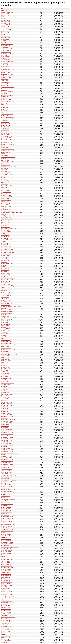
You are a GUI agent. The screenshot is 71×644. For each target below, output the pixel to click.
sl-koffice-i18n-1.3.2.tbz (7, 461)
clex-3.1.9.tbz (5, 370)
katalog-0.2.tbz (5, 323)
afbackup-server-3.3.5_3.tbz (8, 515)
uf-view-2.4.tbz (5, 351)
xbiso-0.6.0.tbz (5, 47)
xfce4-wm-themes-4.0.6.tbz (8, 499)
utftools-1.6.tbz (5, 245)
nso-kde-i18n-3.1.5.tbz (7, 560)
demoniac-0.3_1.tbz (6, 389)
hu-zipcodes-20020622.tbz (8, 401)
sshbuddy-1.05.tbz (6, 105)
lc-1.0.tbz (4, 58)
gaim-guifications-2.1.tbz (7, 517)
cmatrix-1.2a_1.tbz (6, 120)
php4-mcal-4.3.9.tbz (6, 192)
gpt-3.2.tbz (4, 501)
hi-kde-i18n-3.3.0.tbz (6, 584)
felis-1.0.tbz (4, 28)
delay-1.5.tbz (4, 238)
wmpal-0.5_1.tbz (5, 297)
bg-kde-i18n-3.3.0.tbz (7, 592)
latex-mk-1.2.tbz (5, 467)
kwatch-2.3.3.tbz (5, 359)
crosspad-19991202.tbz (7, 264)
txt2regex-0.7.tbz (5, 133)
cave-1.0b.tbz (5, 159)
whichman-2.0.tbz (6, 203)
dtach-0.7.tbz (5, 241)
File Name (4, 9)
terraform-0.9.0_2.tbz (6, 523)
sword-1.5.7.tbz (5, 561)
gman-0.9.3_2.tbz (6, 284)
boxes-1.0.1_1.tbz (6, 340)
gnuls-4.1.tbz (4, 380)
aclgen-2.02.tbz (5, 116)
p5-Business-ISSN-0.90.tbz (8, 70)
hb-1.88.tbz (4, 262)
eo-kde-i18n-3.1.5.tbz (7, 536)
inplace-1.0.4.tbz (5, 82)
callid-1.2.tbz (4, 386)
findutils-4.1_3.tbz (6, 396)
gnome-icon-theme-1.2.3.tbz (8, 617)
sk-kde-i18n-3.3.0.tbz (6, 627)
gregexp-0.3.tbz (5, 146)
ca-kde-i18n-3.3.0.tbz (6, 601)
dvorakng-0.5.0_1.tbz (6, 329)
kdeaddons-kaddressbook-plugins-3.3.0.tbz (12, 213)
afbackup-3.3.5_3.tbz (6, 564)
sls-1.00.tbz (4, 187)
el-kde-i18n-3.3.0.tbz (6, 539)
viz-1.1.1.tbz (4, 299)
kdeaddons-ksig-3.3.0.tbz (7, 310)
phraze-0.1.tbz (5, 483)
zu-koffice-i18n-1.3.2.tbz (7, 410)
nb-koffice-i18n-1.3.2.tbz (7, 459)
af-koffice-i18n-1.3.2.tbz (7, 421)
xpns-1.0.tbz (4, 332)
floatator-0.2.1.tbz (6, 305)
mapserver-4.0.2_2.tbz (7, 557)
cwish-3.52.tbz (5, 308)
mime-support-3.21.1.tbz (7, 44)
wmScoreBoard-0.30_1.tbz (8, 155)
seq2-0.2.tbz (4, 41)
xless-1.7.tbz (4, 272)
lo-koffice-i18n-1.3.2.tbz (7, 434)
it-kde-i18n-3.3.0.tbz (6, 634)
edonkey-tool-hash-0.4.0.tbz (8, 84)
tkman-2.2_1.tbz (5, 426)
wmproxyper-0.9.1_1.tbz (7, 74)
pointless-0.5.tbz (5, 514)
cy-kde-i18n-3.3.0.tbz (6, 550)
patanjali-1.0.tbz (5, 178)
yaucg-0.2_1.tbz (5, 103)
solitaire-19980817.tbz (7, 25)
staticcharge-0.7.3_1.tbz (7, 291)
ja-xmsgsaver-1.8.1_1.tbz (8, 151)
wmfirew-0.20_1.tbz (6, 206)
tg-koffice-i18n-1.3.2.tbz (7, 445)
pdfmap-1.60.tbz (5, 259)
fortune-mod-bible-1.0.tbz (7, 580)
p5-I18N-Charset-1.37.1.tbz (8, 278)
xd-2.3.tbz (4, 42)
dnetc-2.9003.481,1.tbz (7, 491)
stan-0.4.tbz (4, 182)
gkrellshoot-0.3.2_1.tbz (7, 240)
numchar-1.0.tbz (5, 34)
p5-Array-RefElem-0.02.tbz (8, 87)
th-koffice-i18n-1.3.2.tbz (7, 405)
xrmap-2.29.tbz (5, 642)
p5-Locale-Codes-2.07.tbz (8, 319)
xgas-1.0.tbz (4, 225)
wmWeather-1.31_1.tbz (7, 222)
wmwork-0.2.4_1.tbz (6, 200)
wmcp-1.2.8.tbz (5, 81)
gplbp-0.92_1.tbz (5, 256)
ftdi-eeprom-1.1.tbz (6, 52)
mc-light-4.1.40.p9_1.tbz (7, 518)
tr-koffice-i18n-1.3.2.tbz (7, 440)
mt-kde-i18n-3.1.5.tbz (7, 522)
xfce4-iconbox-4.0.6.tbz (7, 343)
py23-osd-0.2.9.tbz (6, 165)
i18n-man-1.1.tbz (5, 230)
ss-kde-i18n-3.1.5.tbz (6, 485)
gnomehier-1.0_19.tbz (7, 19)
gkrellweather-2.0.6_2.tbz (8, 211)
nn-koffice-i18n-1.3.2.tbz (7, 451)
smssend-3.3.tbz (5, 381)
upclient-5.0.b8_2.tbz (6, 342)
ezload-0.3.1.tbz (5, 273)
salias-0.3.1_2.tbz (6, 125)
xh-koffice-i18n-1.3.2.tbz (7, 428)
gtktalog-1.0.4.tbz (6, 496)
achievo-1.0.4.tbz (6, 509)
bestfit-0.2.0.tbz (5, 147)
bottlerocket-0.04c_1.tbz (7, 97)
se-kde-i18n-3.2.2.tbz (6, 494)
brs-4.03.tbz (4, 619)
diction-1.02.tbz (5, 326)
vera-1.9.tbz (4, 431)
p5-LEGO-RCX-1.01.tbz (7, 186)
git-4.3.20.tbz (5, 436)
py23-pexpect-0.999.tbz (7, 249)
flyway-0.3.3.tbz (5, 555)
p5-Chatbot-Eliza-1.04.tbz (8, 280)
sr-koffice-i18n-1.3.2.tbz (7, 464)
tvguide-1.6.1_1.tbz (6, 54)
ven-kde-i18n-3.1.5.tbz (7, 545)
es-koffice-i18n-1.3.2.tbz (7, 531)
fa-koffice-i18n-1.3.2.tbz (7, 437)
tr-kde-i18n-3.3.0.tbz (6, 590)
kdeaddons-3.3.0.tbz (6, 14)
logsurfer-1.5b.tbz (6, 330)
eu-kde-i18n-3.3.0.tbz (7, 520)
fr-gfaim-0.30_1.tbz (6, 606)
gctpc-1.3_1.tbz (5, 409)
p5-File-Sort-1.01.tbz (6, 246)
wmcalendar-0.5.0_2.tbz (7, 327)
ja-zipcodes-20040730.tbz (8, 622)
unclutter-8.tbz (5, 109)
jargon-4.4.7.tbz (5, 633)
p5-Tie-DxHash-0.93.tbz (7, 92)
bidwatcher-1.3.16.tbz (7, 394)
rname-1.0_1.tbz (5, 68)
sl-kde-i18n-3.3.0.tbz (6, 625)
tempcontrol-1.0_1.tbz (7, 313)
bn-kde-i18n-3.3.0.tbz (7, 487)
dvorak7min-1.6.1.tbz (6, 232)
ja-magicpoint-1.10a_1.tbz (8, 553)
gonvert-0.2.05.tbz (6, 369)
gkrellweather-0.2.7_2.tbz (8, 197)
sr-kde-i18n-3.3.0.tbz (6, 609)
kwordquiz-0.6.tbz (6, 533)
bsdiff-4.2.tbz (4, 108)
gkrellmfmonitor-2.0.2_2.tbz (8, 157)
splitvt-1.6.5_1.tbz (6, 281)
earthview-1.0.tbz (6, 611)
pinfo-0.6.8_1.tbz (5, 373)
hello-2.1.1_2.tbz (5, 316)
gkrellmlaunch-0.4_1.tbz (7, 95)
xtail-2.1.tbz (4, 89)
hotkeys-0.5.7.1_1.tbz (7, 429)
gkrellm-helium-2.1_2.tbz (7, 49)
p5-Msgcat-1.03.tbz (6, 100)
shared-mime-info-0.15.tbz (8, 383)
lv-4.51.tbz (4, 502)
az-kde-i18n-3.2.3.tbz (6, 512)
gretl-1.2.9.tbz (5, 599)
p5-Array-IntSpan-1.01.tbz (8, 144)
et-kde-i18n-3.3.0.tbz (6, 628)
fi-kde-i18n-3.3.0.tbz (6, 579)
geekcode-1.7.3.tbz (6, 353)
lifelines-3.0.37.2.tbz (6, 549)
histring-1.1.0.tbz (5, 39)
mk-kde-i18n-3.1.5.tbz (7, 566)
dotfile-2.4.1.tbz (5, 572)
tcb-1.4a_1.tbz (5, 418)
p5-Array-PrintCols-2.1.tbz (8, 77)
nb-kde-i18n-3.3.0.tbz (7, 598)
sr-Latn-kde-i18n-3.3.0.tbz (8, 596)
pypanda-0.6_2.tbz (6, 300)
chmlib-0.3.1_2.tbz (6, 227)
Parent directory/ (5, 11)
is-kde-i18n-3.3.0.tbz (6, 588)
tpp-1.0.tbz (4, 265)
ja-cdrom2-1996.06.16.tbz (8, 321)
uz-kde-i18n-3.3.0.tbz (6, 482)
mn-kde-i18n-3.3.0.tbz (7, 506)
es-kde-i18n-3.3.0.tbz (6, 630)
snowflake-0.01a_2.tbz (7, 294)
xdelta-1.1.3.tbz (5, 407)
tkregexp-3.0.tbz (5, 268)
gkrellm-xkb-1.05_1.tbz (7, 175)
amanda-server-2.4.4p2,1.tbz (8, 490)
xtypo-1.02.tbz (5, 65)
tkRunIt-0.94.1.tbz (6, 66)
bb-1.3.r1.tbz (4, 587)
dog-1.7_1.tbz (5, 216)
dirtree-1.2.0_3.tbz (6, 233)
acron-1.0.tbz (5, 377)
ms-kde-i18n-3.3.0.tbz (7, 455)
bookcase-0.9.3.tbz (6, 576)
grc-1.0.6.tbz (4, 90)
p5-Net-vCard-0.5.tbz (6, 217)
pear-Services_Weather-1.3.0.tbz (9, 318)
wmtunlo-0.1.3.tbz (6, 152)
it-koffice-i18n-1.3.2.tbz (7, 526)
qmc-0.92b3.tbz (5, 128)
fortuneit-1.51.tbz (5, 477)
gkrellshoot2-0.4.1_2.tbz (7, 257)
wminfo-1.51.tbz (5, 130)
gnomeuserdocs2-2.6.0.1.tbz (8, 568)
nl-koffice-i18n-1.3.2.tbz (7, 458)
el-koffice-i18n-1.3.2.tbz (7, 423)
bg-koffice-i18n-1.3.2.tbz (7, 432)
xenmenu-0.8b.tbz (6, 292)
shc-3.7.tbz (4, 163)
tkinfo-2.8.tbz (4, 338)
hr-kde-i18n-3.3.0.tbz (6, 541)
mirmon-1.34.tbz (5, 276)
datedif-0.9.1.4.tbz (6, 23)
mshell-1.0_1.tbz (5, 235)
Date (55, 9)
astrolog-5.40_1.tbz (6, 507)
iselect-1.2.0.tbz (5, 251)
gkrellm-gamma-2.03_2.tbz (8, 101)
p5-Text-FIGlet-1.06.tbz (7, 303)
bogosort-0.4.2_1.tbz (6, 224)
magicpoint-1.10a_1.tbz (7, 544)
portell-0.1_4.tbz (5, 15)
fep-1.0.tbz (4, 315)
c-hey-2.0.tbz (4, 208)
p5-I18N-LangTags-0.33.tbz (8, 350)
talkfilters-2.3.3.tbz (6, 528)
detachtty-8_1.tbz (6, 237)
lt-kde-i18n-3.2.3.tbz (6, 537)
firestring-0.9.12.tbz (6, 361)
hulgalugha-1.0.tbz (6, 20)
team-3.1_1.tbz (5, 111)
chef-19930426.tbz (6, 60)
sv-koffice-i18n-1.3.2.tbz (7, 623)
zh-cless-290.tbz (5, 367)
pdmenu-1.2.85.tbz (6, 275)
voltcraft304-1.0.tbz (6, 30)
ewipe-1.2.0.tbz (5, 424)
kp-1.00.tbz (4, 289)
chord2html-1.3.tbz (6, 106)
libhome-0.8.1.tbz (6, 358)
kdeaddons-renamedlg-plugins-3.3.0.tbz (11, 307)
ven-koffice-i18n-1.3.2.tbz (7, 415)
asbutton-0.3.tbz (5, 397)
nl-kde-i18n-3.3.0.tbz (6, 631)
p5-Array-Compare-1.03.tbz (8, 119)
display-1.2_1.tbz (5, 46)
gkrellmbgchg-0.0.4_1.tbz (8, 117)
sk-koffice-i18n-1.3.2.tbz (7, 558)
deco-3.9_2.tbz (5, 393)
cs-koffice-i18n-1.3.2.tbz (7, 442)
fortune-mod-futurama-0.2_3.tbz (9, 229)
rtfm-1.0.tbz (4, 55)
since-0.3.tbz (4, 63)
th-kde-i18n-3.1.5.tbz (6, 534)
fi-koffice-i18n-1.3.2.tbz (7, 404)
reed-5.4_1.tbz (5, 248)
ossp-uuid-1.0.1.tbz (6, 348)
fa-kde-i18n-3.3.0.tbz (6, 488)
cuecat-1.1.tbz (5, 184)
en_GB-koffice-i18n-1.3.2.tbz (8, 450)
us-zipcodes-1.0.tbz (6, 463)
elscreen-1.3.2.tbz (6, 132)
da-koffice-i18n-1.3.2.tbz (7, 529)
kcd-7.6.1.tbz (4, 439)
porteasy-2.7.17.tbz (6, 195)
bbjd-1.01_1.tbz (5, 283)
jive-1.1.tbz (4, 170)
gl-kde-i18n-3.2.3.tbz (6, 552)
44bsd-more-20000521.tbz (8, 311)
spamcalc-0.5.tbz (5, 210)
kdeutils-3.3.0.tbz (5, 620)
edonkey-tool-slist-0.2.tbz (7, 162)
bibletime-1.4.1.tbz (6, 577)
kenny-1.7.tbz (5, 71)
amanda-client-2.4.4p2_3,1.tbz (9, 475)
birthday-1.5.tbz (5, 135)
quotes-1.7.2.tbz (5, 254)
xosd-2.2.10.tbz (5, 372)
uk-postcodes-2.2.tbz (6, 444)
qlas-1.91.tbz (4, 168)
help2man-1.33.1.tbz (6, 260)
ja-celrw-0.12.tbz (5, 179)
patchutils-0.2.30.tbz (6, 378)
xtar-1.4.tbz (4, 337)
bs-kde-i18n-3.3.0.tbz (6, 582)
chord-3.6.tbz (5, 302)
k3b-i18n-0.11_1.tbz (6, 604)
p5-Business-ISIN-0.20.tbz (8, 76)
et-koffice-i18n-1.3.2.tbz (7, 542)
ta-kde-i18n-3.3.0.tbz (6, 607)
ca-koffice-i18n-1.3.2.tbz (7, 466)
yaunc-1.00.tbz (5, 85)
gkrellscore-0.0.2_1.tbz (7, 136)
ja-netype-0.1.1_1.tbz (6, 469)
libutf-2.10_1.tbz (5, 267)
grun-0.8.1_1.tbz (5, 221)
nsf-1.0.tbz (4, 98)
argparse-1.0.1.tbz (6, 141)
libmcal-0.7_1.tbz (5, 362)
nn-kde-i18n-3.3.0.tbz (7, 585)
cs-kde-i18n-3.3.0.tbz (6, 615)
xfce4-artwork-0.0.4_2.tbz (8, 603)
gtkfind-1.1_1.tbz (5, 288)
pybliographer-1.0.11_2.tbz (8, 510)
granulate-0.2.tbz (5, 22)
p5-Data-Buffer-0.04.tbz (7, 114)
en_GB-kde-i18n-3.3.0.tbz (8, 614)
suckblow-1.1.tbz (5, 57)
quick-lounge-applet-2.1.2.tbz (8, 420)
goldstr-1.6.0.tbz (5, 36)
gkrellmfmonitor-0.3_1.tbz (8, 138)
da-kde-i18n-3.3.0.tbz (7, 636)
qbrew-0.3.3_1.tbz (6, 471)
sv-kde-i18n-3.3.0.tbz (6, 641)
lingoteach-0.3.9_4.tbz (7, 472)
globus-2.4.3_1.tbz (6, 638)
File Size (42, 9)
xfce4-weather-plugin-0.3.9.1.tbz (9, 474)
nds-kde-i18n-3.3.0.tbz (7, 448)
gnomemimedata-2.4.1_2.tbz (8, 493)
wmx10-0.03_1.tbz (6, 112)
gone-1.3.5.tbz (5, 93)
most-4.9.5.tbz (5, 335)
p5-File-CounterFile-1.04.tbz (8, 62)
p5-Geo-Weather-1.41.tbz (8, 149)
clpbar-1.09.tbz (5, 270)
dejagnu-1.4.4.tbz (6, 413)
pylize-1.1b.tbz (5, 334)
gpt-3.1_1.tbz (5, 498)
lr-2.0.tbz (3, 154)
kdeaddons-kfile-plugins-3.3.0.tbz (9, 354)
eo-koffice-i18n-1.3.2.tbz (7, 416)
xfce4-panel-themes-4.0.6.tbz (8, 480)
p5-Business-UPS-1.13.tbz (8, 124)
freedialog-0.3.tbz (6, 73)
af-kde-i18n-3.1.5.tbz (6, 569)
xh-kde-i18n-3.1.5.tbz (6, 595)
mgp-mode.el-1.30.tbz (7, 38)
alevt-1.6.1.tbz (5, 364)
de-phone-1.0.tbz (5, 324)
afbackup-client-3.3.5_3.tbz (8, 525)
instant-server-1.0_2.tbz (7, 12)
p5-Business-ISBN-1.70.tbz (8, 214)
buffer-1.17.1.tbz (5, 122)
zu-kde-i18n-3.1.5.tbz (6, 571)
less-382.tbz (4, 391)
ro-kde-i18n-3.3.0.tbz (6, 612)
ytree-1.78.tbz (5, 365)
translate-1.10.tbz (6, 33)
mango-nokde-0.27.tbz (7, 479)
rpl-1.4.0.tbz (4, 194)
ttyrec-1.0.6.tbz (5, 127)
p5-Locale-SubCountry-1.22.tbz (9, 345)
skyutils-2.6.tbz (5, 375)
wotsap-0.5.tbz (5, 79)
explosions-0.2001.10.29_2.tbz (9, 286)
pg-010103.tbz (5, 171)
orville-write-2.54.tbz (6, 356)
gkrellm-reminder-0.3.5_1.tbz (8, 295)
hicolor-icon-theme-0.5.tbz (8, 17)
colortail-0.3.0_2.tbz (6, 181)
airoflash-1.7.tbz (5, 27)
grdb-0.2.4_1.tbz (5, 160)
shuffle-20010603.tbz (6, 50)
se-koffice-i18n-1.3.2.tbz (7, 447)
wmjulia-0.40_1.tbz (6, 173)
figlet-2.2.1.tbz (5, 412)
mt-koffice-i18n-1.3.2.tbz (7, 402)
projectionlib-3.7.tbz (6, 388)
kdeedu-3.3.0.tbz (5, 639)
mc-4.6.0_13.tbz (5, 593)
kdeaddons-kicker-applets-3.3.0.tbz (10, 453)
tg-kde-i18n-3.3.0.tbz (6, 574)
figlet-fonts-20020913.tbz (7, 504)
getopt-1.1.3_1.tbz (6, 243)
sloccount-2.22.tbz (6, 399)
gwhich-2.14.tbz (5, 176)
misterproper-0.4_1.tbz (7, 456)
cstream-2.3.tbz (5, 202)
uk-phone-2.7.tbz (5, 385)
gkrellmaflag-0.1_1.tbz (7, 143)
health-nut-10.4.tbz (6, 563)
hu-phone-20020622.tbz (7, 219)
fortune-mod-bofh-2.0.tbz (7, 140)
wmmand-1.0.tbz (5, 205)
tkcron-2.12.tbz (5, 31)
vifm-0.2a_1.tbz (5, 346)
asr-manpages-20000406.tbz (8, 252)
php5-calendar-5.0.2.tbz (7, 190)
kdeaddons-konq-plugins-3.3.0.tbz (10, 547)
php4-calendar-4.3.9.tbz (7, 198)
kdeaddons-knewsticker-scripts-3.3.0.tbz (11, 167)
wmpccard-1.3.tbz (6, 189)
